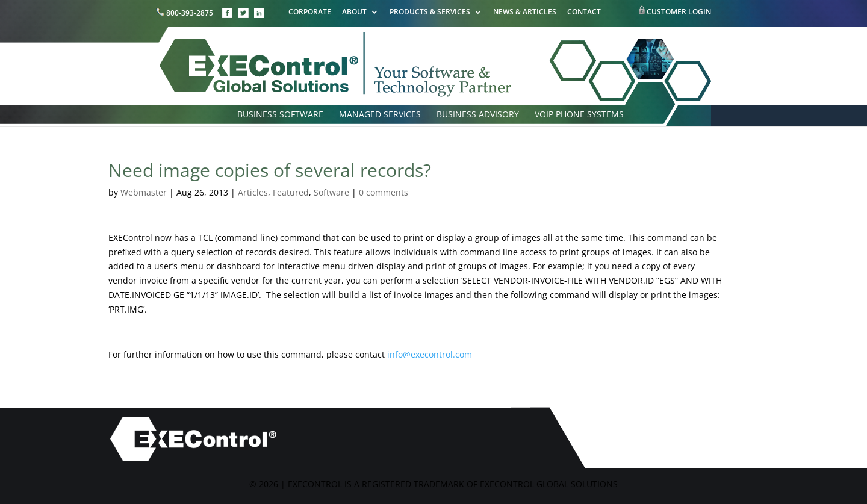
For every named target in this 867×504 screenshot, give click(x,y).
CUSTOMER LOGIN (679, 12)
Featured (291, 192)
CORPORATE (310, 13)
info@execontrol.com (430, 354)
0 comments (384, 192)
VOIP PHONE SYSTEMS (579, 115)
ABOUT (354, 13)
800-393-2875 (185, 13)
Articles (253, 192)
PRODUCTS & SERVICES (430, 13)
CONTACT (584, 13)
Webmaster (144, 192)
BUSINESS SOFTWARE (280, 115)
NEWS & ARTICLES (525, 13)
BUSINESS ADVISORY (478, 115)
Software (331, 192)
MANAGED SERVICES (380, 115)
